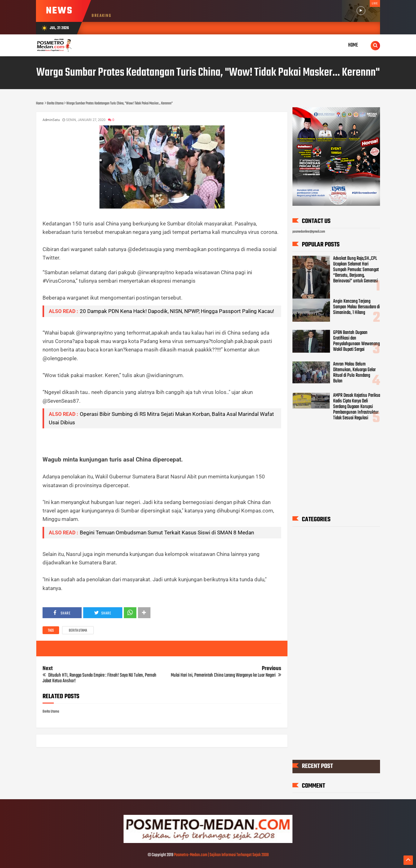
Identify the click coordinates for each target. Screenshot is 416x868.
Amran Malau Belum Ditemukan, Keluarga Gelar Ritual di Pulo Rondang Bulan (354, 372)
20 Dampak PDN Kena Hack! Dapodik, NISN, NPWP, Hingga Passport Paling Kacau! (177, 311)
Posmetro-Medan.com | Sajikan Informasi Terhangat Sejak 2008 (221, 855)
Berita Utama (78, 631)
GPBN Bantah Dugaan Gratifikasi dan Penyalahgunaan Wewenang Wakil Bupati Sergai (356, 341)
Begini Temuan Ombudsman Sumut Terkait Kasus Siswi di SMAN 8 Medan (167, 532)
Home (353, 45)
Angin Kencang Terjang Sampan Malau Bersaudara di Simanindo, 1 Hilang (356, 307)
